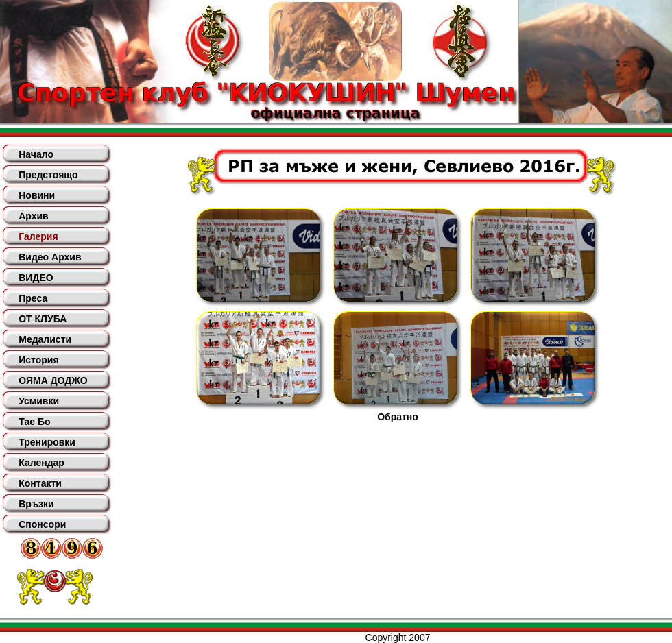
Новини (37, 195)
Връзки (36, 504)
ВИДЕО (36, 278)
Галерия (38, 236)
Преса (33, 298)
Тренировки (47, 442)
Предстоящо (48, 175)
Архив (33, 216)
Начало (36, 154)
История (38, 360)
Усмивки (39, 401)
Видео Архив (50, 257)
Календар (41, 463)
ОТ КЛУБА (43, 319)
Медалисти (45, 339)
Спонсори (42, 524)
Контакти (40, 483)
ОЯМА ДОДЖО (53, 380)
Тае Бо (34, 422)
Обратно (398, 417)
